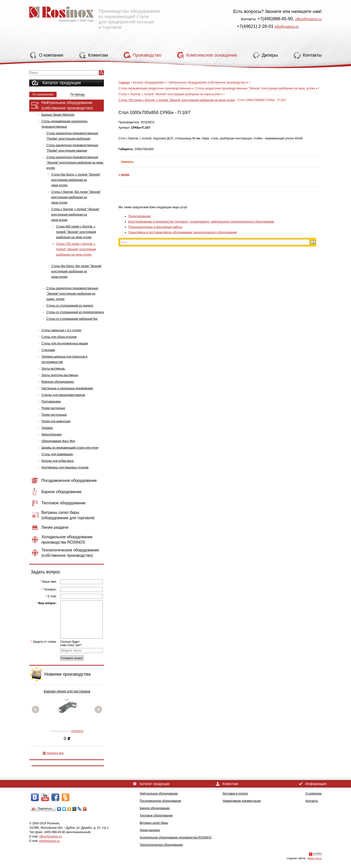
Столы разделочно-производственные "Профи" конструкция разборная (72, 136)
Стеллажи (48, 350)
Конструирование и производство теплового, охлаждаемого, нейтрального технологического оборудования (201, 222)
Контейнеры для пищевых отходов (65, 467)
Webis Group (315, 858)
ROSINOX (77, 731)
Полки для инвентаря (56, 421)
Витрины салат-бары (154, 823)
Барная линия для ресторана (67, 691)
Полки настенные (53, 408)
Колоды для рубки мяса (58, 461)
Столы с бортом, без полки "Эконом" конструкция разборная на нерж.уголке (76, 197)
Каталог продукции (62, 83)
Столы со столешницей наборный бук (72, 319)
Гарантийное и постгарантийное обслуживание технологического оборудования (182, 232)
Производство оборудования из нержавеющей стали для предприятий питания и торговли (95, 16)
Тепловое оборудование (156, 816)
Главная (124, 83)
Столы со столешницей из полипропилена (75, 312)
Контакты (312, 801)
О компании (313, 794)
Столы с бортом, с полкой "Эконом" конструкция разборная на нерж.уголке (75, 215)
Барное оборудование (155, 808)
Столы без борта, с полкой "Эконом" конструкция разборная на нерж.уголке (76, 180)
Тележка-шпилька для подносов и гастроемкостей (64, 359)
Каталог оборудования (148, 83)
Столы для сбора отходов (59, 337)
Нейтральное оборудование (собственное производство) (207, 83)
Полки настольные (54, 415)
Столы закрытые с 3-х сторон (61, 330)
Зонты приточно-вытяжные (60, 375)
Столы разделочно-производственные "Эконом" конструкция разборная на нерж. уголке (75, 163)
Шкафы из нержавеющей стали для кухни (70, 448)
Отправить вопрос (72, 658)
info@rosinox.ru (287, 27)
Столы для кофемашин (57, 454)
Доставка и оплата (235, 794)
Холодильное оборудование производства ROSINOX (176, 837)
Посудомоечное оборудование (160, 801)
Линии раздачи (150, 830)
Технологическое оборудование (161, 845)
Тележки (47, 428)
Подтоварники (51, 402)
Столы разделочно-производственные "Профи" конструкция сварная (72, 148)
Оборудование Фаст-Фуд (58, 441)
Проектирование (140, 216)
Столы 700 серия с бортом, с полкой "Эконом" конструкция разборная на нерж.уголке (76, 249)
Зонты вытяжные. (53, 369)
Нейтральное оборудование (159, 794)
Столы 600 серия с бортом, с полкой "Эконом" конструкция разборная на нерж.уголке (76, 232)
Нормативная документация (242, 801)
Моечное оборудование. (58, 382)
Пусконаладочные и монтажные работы (155, 227)
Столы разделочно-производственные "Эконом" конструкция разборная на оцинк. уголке (72, 294)
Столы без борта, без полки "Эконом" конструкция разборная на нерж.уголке (77, 271)
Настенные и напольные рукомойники (67, 388)
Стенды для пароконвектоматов (63, 395)
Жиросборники (52, 434)
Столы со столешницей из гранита (70, 306)
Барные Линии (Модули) (58, 115)
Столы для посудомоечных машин (65, 343)
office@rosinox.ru (308, 19)
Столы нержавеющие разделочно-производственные (65, 124)
